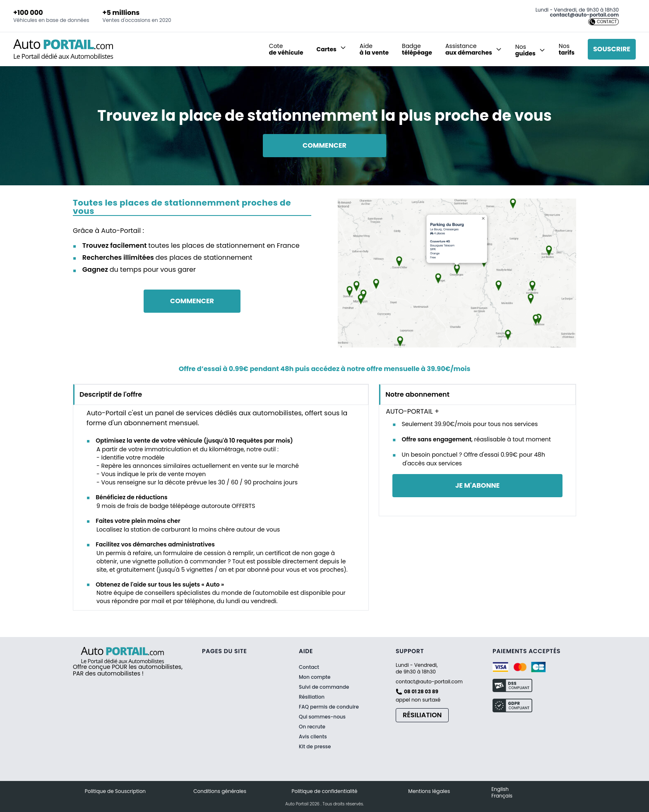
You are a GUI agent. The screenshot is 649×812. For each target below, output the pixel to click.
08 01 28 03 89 (421, 692)
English (500, 789)
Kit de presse (315, 747)
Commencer (324, 145)
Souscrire (612, 49)
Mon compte (315, 677)
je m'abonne (477, 485)
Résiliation (312, 697)
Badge (417, 49)
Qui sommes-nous (322, 717)
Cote (286, 49)
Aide (374, 49)
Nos (567, 49)
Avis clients (313, 737)
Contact (309, 667)
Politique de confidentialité (325, 791)
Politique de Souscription (115, 791)
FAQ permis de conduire (329, 707)
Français (502, 796)
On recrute (312, 727)
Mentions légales (429, 791)
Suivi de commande (324, 687)
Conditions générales (220, 791)
